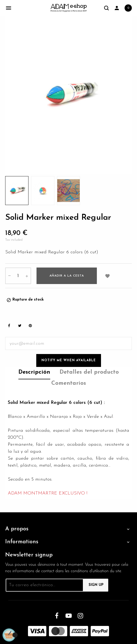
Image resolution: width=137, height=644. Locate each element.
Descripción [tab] (34, 372)
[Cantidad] (18, 276)
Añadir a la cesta (67, 276)
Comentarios (69, 383)
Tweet (20, 326)
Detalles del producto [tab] (89, 372)
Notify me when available (69, 360)
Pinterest (30, 326)
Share (9, 326)
